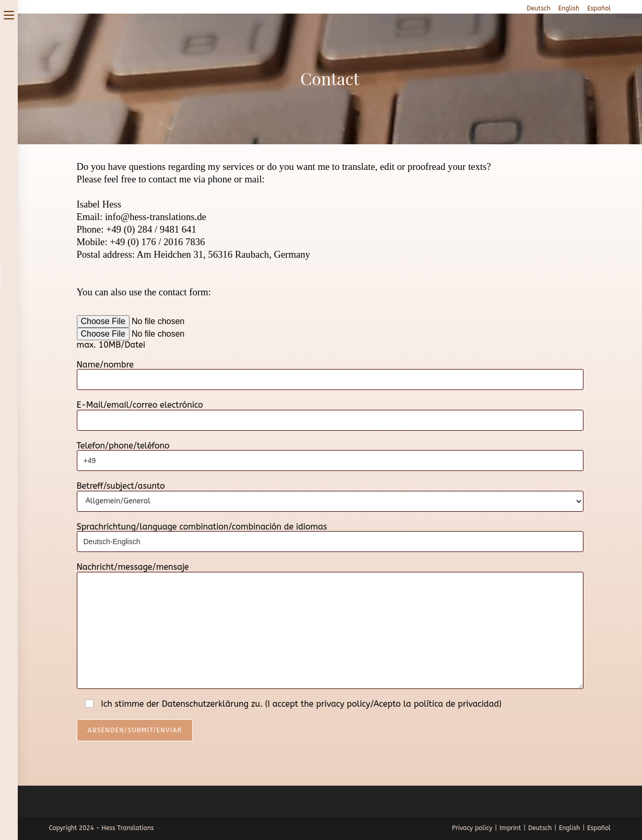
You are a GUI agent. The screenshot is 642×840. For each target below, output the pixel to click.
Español (599, 8)
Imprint (510, 828)
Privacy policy (472, 828)
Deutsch (538, 8)
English (569, 8)
